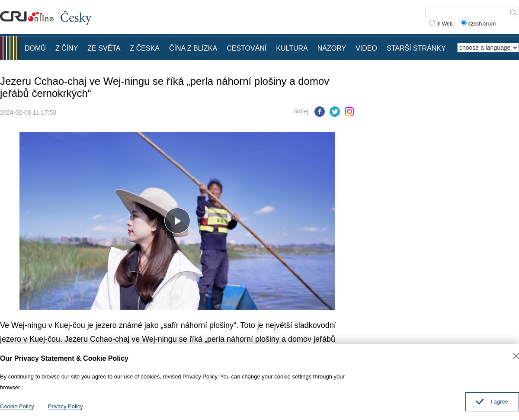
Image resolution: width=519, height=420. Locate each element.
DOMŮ (35, 48)
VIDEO (366, 48)
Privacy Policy (66, 406)
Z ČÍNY (67, 48)
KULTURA (292, 48)
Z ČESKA (145, 48)
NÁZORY (332, 48)
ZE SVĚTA (104, 48)
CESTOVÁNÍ (247, 48)
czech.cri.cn (479, 24)
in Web (441, 24)
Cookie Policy (17, 406)
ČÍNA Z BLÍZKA (193, 48)
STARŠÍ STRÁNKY (416, 48)
